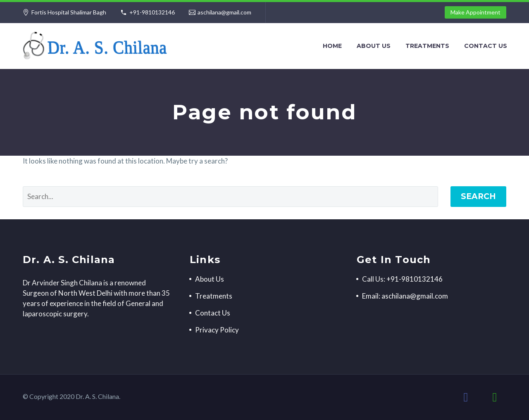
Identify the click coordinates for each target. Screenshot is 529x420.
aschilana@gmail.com (224, 12)
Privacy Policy (217, 330)
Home (332, 46)
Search (478, 196)
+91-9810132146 (152, 12)
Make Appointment (475, 12)
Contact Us (486, 46)
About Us (374, 46)
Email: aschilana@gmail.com (405, 296)
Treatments (427, 46)
